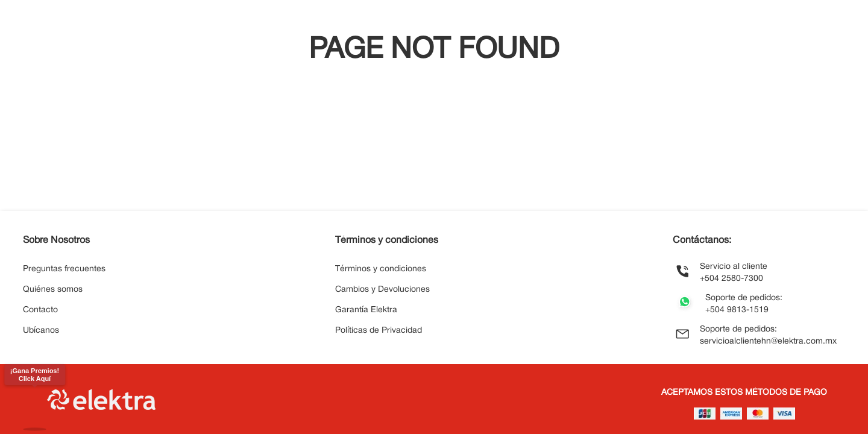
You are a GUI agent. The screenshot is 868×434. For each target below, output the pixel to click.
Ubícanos (41, 331)
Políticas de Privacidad (379, 331)
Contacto (40, 310)
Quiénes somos (53, 290)
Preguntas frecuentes (64, 269)
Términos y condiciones (381, 269)
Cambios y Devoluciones (382, 290)
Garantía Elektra (366, 310)
